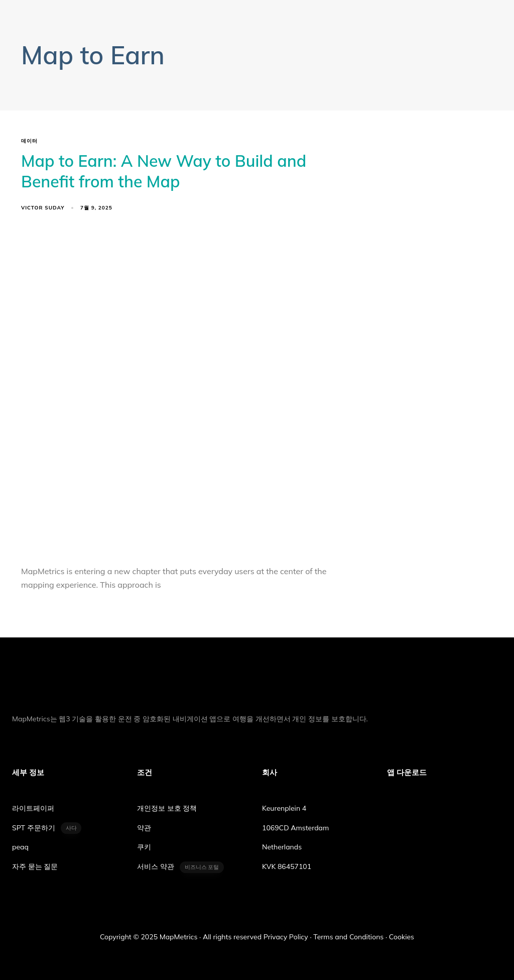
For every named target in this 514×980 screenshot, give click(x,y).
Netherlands (282, 847)
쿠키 (144, 847)
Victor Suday (43, 208)
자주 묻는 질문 (35, 866)
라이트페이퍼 (33, 808)
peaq (20, 847)
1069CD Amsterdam (295, 828)
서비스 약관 (180, 867)
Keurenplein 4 (284, 808)
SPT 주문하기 (47, 828)
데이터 (29, 141)
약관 (144, 828)
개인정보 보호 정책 (167, 808)
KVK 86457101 (287, 866)
